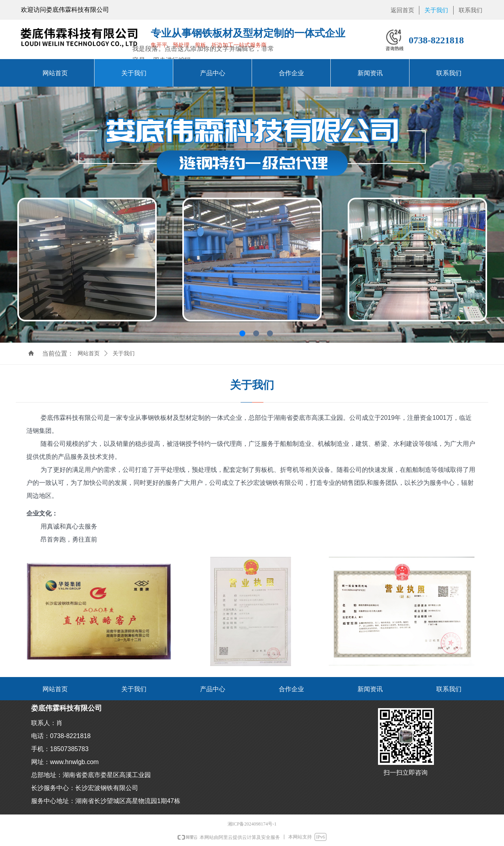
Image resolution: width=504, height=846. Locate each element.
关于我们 (124, 353)
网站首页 (89, 353)
